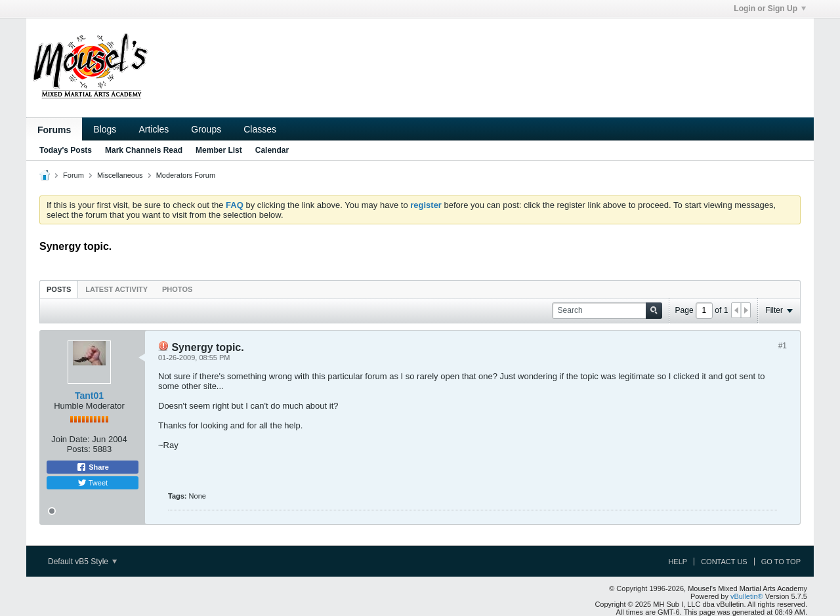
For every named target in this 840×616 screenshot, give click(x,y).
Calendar (272, 150)
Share (93, 467)
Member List (219, 150)
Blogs (105, 129)
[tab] (59, 289)
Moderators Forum (186, 175)
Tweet (93, 483)
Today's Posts (66, 150)
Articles (154, 129)
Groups (206, 129)
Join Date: (71, 439)
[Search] (607, 311)
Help (678, 562)
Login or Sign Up (770, 9)
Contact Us (724, 562)
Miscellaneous (120, 175)
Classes (260, 129)
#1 (783, 346)
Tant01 (89, 396)
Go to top (781, 562)
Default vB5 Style (82, 562)
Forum (73, 175)
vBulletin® (747, 596)
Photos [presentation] (177, 289)
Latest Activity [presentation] (116, 289)
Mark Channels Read (144, 150)
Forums (54, 130)
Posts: (79, 449)
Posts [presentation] (59, 289)
